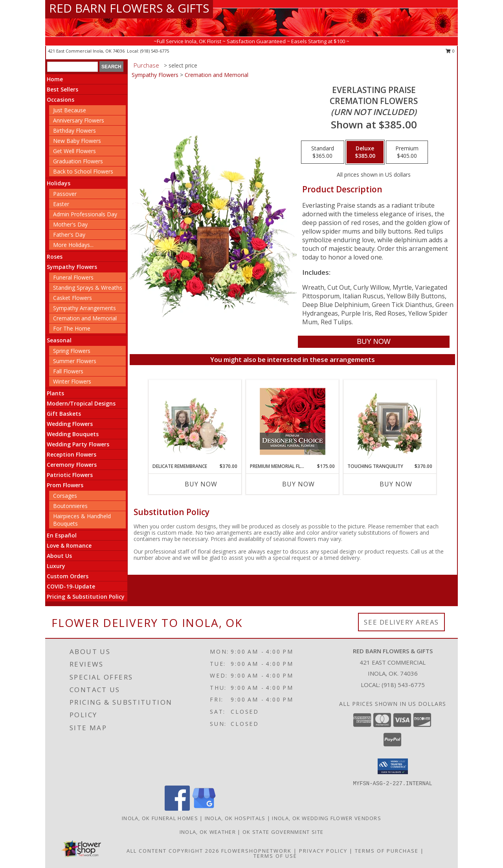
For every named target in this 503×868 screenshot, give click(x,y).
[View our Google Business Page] (204, 809)
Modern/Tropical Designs (81, 403)
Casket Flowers (73, 298)
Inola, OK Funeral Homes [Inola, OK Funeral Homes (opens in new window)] (160, 818)
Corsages (65, 496)
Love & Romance (69, 545)
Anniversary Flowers (79, 120)
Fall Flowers (68, 371)
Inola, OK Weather (208, 832)
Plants (55, 393)
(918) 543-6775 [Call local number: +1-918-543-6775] (155, 51)
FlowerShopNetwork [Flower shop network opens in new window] (256, 851)
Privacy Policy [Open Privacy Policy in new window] (323, 851)
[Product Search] (73, 67)
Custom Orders (68, 576)
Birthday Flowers (74, 131)
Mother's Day (70, 224)
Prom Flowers (65, 485)
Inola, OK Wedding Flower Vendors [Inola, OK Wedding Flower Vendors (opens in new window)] (327, 818)
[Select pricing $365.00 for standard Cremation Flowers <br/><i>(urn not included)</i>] (323, 152)
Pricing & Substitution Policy (86, 597)
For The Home (72, 328)
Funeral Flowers (73, 277)
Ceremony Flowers (72, 465)
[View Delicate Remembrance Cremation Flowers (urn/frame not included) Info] (195, 421)
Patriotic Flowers (70, 475)
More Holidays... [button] (73, 245)
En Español (62, 535)
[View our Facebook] (177, 809)
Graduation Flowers (78, 161)
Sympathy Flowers (72, 267)
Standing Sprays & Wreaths (88, 288)
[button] (393, 766)
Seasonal (59, 340)
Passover (65, 194)
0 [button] (450, 51)
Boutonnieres (70, 506)
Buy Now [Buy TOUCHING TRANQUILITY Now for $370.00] (396, 484)
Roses (55, 257)
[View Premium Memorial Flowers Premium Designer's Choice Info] (293, 421)
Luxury (56, 566)
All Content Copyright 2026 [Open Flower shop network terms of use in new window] (173, 851)
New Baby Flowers (77, 141)
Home (55, 79)
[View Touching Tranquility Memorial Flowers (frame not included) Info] (390, 421)
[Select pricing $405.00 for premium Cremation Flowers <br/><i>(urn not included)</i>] (407, 152)
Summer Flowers (75, 361)
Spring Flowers (72, 351)
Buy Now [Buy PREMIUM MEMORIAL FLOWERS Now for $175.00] (298, 484)
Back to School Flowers (83, 171)
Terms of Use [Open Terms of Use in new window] (275, 856)
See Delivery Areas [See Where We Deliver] (401, 622)
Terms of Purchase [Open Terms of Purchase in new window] (387, 851)
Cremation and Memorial (85, 318)
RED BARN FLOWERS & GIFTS (129, 8)
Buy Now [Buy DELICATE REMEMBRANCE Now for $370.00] (201, 484)
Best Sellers (62, 89)
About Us (59, 556)
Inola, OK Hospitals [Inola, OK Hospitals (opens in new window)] (235, 818)
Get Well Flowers (74, 151)
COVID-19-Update (71, 586)
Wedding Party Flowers (78, 444)
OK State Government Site (283, 832)
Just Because (70, 110)
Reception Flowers (72, 454)
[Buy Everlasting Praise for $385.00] (374, 342)
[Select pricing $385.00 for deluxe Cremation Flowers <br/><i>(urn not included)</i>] (365, 152)
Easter (61, 204)
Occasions (61, 100)
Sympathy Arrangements (84, 308)
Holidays (59, 183)
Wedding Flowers (70, 424)
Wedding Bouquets (73, 434)
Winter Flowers (72, 381)
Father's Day (69, 235)
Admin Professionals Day (85, 214)
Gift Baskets (64, 414)
